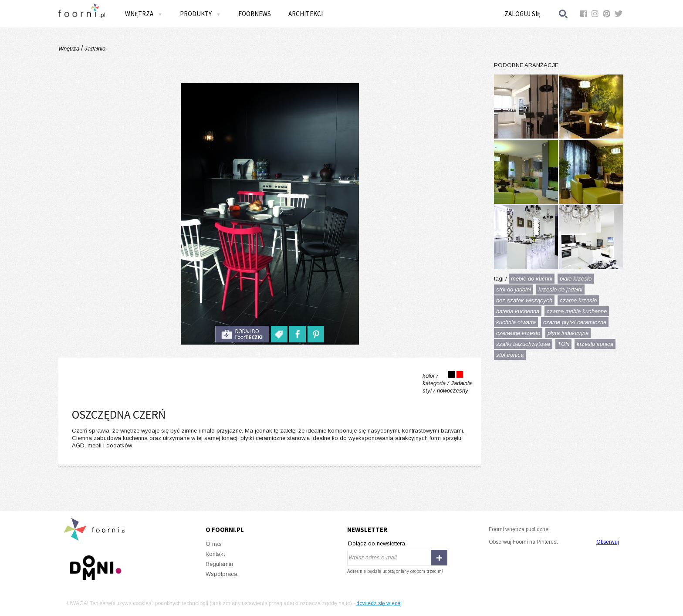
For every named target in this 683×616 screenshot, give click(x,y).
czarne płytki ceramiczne (575, 322)
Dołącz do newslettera (377, 543)
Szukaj (564, 14)
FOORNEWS (255, 14)
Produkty (200, 14)
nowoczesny (453, 391)
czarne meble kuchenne (577, 311)
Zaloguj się (522, 14)
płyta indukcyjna (568, 333)
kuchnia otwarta (516, 322)
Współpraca (221, 574)
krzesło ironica (595, 344)
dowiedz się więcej (379, 603)
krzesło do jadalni (560, 289)
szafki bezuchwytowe (523, 344)
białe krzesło (576, 279)
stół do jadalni (514, 289)
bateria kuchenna (518, 311)
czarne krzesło (578, 300)
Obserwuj (608, 542)
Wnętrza (144, 14)
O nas (214, 544)
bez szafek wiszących (524, 300)
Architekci (306, 14)
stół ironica (510, 355)
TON (563, 344)
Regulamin (219, 564)
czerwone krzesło (518, 333)
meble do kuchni (532, 279)
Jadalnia (94, 49)
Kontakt (215, 554)
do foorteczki (242, 334)
